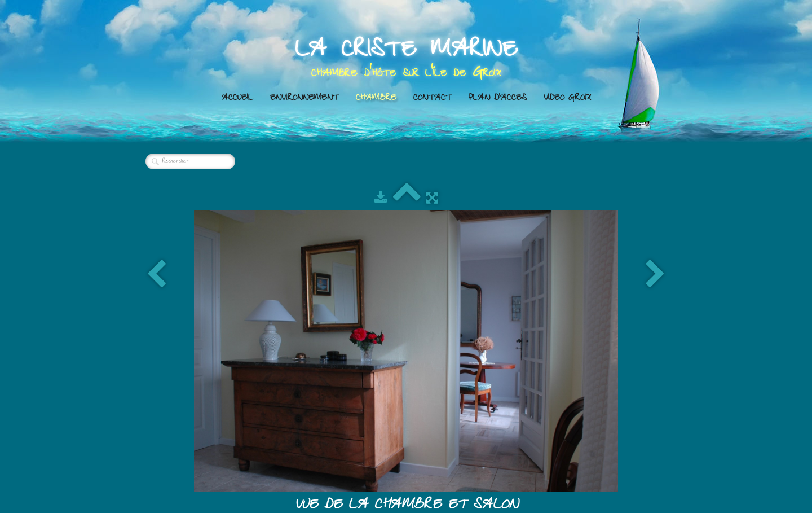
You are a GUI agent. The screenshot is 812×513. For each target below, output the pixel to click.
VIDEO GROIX (567, 99)
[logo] (406, 58)
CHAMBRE (376, 99)
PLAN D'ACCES (498, 99)
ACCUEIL (237, 99)
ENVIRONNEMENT (304, 99)
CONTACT (433, 99)
